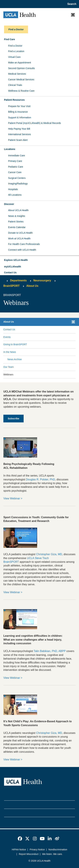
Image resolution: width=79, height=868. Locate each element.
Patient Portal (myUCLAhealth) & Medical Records (35, 123)
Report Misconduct (29, 854)
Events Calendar (17, 227)
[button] (39, 260)
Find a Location (16, 51)
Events (7, 337)
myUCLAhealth (12, 267)
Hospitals (13, 189)
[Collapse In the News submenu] (75, 352)
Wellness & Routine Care (21, 91)
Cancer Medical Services (21, 80)
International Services (19, 134)
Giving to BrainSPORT (15, 344)
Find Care (10, 39)
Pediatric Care (16, 167)
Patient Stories (16, 222)
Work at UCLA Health (19, 239)
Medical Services (17, 74)
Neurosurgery (42, 280)
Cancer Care (15, 172)
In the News (10, 352)
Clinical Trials (15, 85)
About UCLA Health (18, 210)
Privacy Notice (37, 850)
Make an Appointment (19, 63)
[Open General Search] (71, 4)
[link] (20, 839)
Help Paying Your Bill (19, 129)
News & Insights (17, 216)
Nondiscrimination (58, 850)
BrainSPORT (11, 286)
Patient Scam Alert (18, 140)
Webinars (8, 374)
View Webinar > (13, 498)
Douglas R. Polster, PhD (40, 479)
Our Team (9, 367)
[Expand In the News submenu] (45, 352)
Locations (10, 149)
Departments (18, 280)
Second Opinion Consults (21, 68)
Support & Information (20, 117)
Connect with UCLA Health (22, 250)
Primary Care (15, 161)
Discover (9, 204)
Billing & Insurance (18, 112)
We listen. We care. (52, 854)
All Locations (15, 195)
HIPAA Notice (19, 850)
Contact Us (10, 272)
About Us (32, 286)
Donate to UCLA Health (20, 233)
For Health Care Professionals (24, 244)
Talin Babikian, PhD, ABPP (50, 651)
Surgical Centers (17, 178)
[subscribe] (14, 419)
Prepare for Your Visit (19, 106)
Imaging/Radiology (18, 184)
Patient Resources (14, 100)
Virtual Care (14, 57)
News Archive (15, 359)
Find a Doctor (15, 46)
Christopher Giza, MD (49, 554)
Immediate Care (17, 155)
